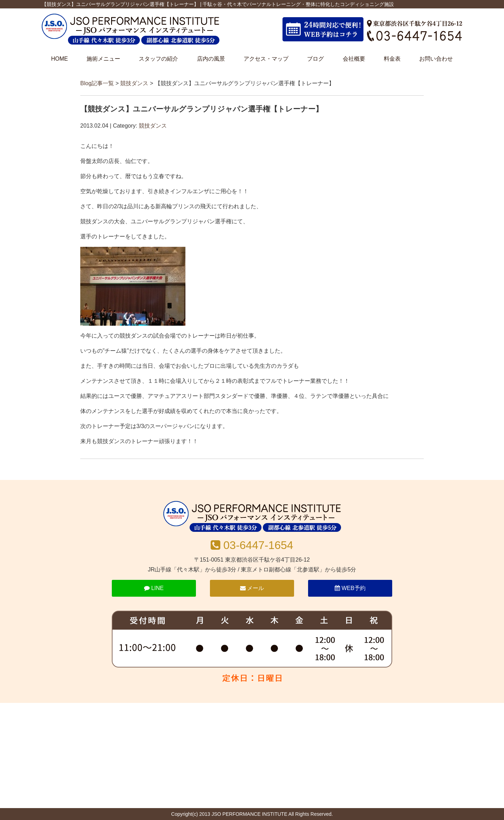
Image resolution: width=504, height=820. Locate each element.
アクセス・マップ (266, 59)
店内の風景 (211, 59)
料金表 (392, 59)
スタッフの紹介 (158, 59)
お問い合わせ (436, 59)
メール (252, 588)
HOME (60, 59)
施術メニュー (103, 59)
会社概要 (354, 59)
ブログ (315, 59)
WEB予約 (350, 588)
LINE (154, 588)
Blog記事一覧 (97, 83)
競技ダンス (134, 83)
